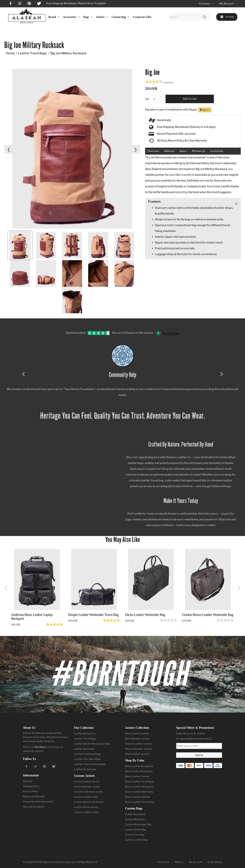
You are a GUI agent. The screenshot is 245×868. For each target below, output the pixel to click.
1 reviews (168, 82)
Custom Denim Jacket (86, 807)
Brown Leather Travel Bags (140, 802)
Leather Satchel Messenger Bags (92, 744)
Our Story (40, 747)
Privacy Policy (31, 791)
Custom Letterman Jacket (88, 792)
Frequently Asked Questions (38, 802)
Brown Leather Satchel (138, 797)
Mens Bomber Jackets (137, 739)
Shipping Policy (31, 786)
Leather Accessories (85, 769)
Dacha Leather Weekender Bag (145, 615)
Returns (179, 862)
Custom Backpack (135, 814)
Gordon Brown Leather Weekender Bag (208, 615)
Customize (217, 151)
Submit (199, 755)
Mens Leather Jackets (137, 733)
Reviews (28, 781)
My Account (195, 862)
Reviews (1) (198, 151)
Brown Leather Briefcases (139, 792)
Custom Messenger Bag (138, 824)
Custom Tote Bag (135, 835)
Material (169, 151)
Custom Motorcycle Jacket (89, 802)
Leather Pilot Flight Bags (87, 759)
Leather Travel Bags (32, 53)
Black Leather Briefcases (139, 771)
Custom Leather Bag (136, 840)
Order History (215, 862)
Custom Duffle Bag (136, 829)
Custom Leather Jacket (87, 781)
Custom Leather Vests (86, 797)
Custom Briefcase (135, 819)
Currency (206, 4)
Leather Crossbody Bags (87, 754)
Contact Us (163, 862)
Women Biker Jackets (137, 754)
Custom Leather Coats (86, 812)
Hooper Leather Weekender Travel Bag (93, 615)
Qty (147, 99)
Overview (153, 151)
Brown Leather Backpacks (140, 787)
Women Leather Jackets (138, 744)
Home (10, 53)
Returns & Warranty (34, 796)
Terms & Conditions (34, 807)
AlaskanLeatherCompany (57, 862)
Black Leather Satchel (137, 776)
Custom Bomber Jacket (87, 787)
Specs (183, 151)
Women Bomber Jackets (139, 749)
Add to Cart (190, 99)
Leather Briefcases (84, 749)
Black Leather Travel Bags (139, 781)
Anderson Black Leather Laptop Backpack (32, 617)
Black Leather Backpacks (139, 766)
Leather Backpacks (85, 733)
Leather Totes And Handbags (90, 764)
